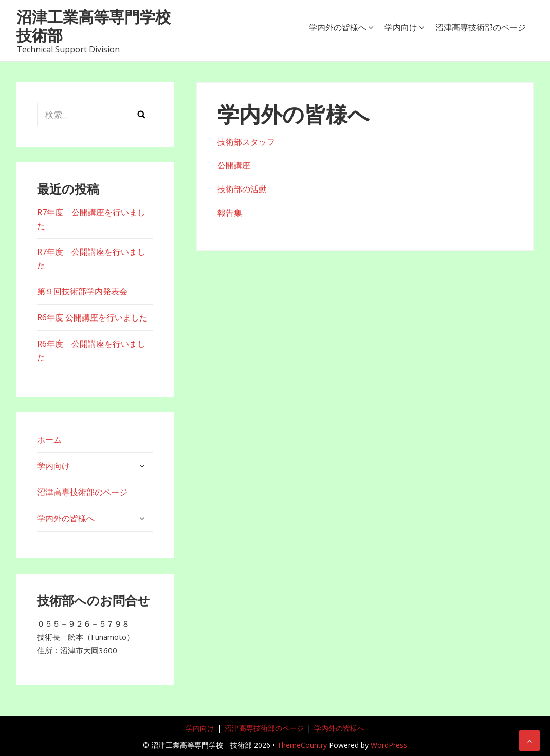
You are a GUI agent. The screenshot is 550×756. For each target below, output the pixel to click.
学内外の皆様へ (338, 27)
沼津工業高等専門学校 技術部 (101, 26)
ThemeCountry (302, 745)
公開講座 (234, 165)
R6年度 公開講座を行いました (92, 317)
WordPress (389, 745)
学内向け (401, 27)
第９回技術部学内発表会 (82, 291)
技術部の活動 (242, 189)
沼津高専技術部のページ (481, 27)
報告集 (230, 213)
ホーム (49, 440)
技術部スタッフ (246, 142)
